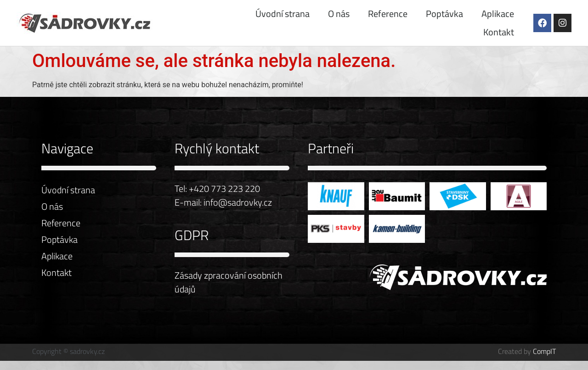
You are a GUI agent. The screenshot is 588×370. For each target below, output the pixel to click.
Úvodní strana (283, 14)
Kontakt (499, 32)
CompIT (544, 351)
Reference (388, 14)
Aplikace (498, 14)
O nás (339, 14)
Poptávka (444, 14)
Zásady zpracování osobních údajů (229, 282)
